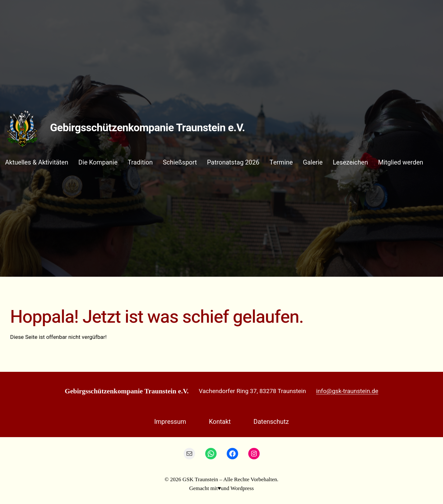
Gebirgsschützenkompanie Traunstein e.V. (147, 128)
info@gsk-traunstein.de (347, 391)
